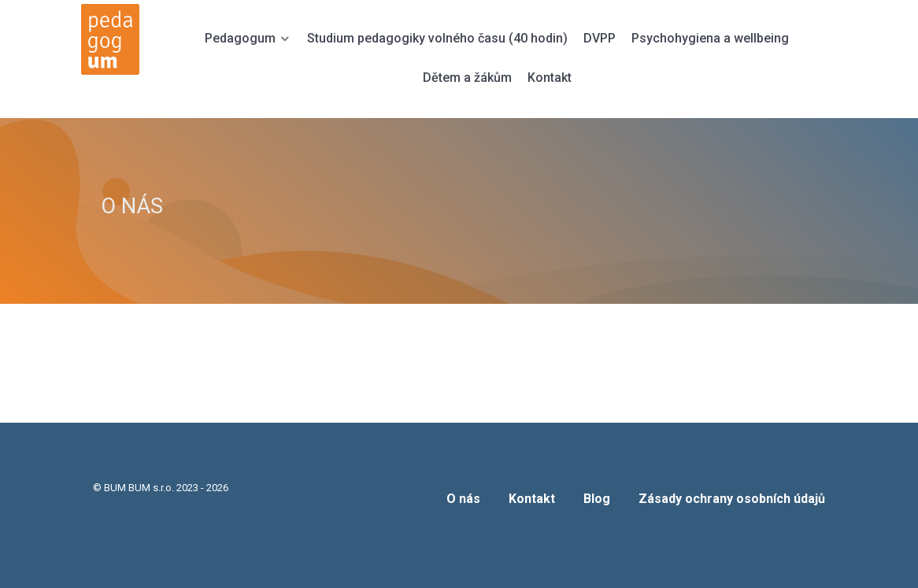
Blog (597, 499)
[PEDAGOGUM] (119, 39)
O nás (463, 499)
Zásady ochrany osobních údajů (732, 499)
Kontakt (532, 499)
